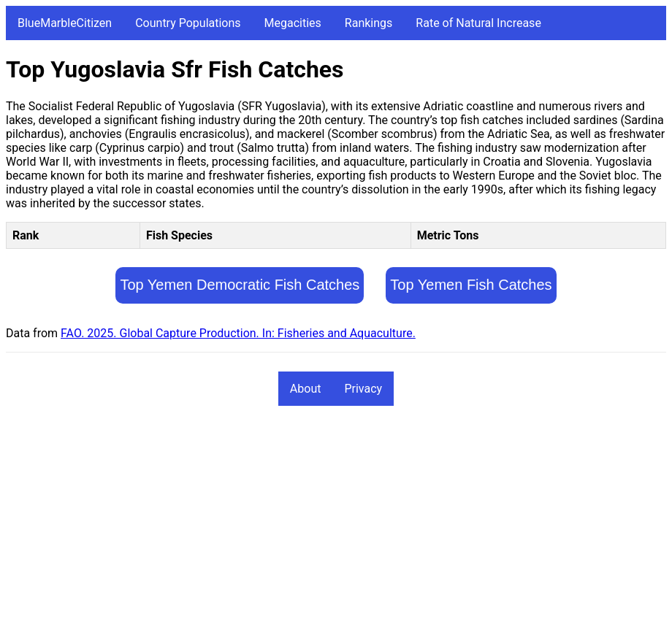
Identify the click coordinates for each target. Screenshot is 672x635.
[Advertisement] (336, 527)
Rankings (369, 23)
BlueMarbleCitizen (65, 23)
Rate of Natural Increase (478, 23)
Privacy (363, 389)
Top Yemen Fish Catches (471, 285)
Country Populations (188, 23)
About (306, 389)
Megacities (293, 23)
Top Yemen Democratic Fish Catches (240, 285)
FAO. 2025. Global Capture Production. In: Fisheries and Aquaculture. (238, 333)
